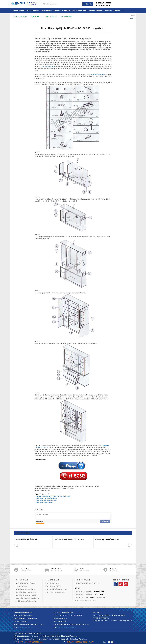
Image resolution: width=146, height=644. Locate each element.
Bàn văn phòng (19, 10)
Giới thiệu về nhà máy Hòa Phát (26, 583)
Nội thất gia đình (96, 10)
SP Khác (108, 10)
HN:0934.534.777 (24, 642)
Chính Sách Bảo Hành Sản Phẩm (46, 500)
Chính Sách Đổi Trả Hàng (44, 502)
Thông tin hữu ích (51, 16)
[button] (17, 544)
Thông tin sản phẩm (20, 16)
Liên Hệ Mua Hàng (21, 586)
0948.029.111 (37, 642)
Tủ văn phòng (46, 10)
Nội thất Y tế (119, 10)
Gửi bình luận (105, 521)
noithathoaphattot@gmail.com (67, 627)
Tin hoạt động (36, 16)
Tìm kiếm (88, 4)
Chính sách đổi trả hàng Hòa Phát (56, 589)
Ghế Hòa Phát (33, 10)
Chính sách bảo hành (52, 583)
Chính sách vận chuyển (53, 586)
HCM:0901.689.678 (75, 642)
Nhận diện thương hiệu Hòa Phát (26, 589)
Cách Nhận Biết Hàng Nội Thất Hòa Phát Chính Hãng (53, 496)
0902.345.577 (88, 642)
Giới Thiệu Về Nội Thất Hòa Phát (26, 592)
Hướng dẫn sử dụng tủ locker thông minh (87, 583)
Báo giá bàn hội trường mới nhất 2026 (69, 539)
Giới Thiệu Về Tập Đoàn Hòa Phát (26, 595)
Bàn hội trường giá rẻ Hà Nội (26, 539)
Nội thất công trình (80, 10)
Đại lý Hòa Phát (66, 16)
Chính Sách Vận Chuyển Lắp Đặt (46, 498)
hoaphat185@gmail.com (88, 600)
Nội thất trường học (62, 10)
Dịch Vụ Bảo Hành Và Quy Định (55, 592)
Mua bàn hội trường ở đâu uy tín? (107, 539)
